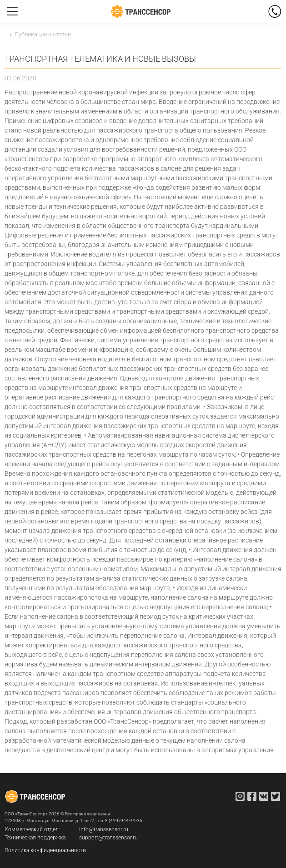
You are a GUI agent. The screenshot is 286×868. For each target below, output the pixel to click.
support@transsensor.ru (108, 838)
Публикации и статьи (43, 34)
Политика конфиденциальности (45, 850)
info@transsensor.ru (104, 829)
